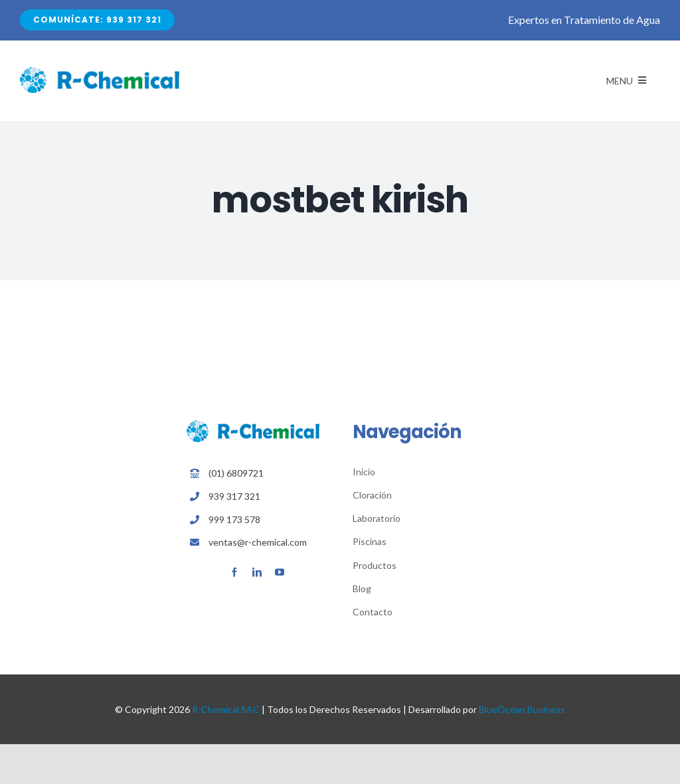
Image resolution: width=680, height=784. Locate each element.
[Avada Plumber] (100, 72)
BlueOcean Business (522, 709)
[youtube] (280, 572)
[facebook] (234, 572)
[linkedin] (257, 572)
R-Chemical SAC (226, 709)
